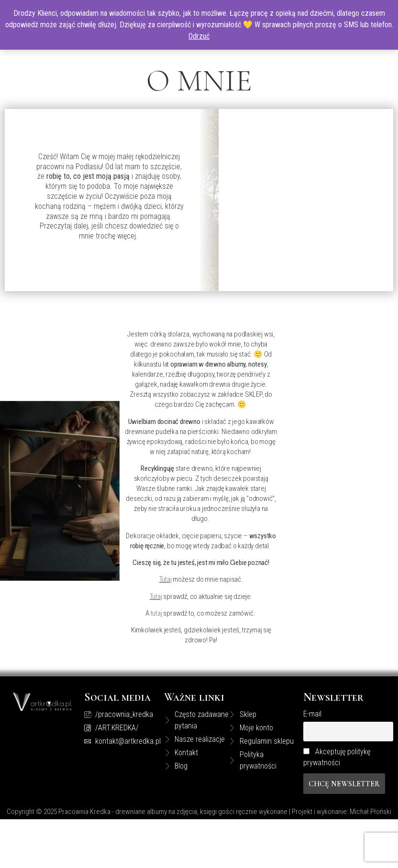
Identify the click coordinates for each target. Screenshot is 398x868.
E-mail (312, 714)
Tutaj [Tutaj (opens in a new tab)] (166, 579)
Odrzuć (199, 36)
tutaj (157, 613)
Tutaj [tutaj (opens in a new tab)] (156, 597)
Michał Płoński (370, 812)
